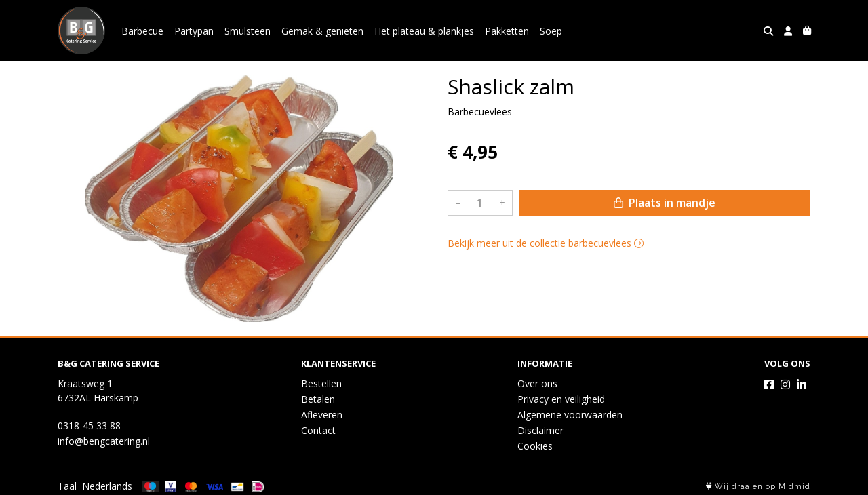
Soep (551, 31)
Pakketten (507, 31)
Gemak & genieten (322, 31)
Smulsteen (248, 31)
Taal (67, 486)
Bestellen (321, 383)
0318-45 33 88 (89, 425)
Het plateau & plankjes (424, 31)
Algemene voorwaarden (570, 415)
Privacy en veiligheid (561, 399)
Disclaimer (540, 430)
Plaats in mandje (665, 203)
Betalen (318, 399)
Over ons (537, 383)
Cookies (535, 446)
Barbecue (142, 31)
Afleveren (322, 415)
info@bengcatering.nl (104, 441)
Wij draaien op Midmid (758, 487)
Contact (318, 430)
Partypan (194, 31)
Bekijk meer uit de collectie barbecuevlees (546, 243)
